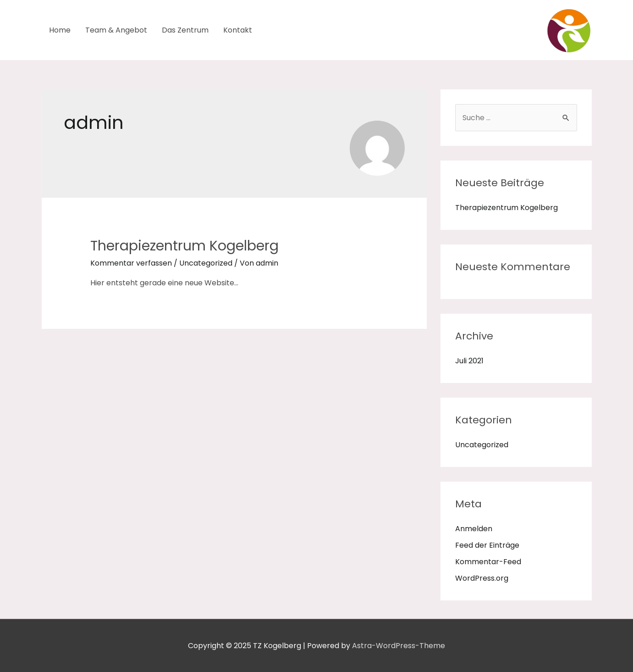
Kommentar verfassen (131, 263)
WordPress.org (482, 578)
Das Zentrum (185, 30)
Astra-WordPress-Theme (399, 646)
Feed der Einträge (487, 545)
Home (60, 30)
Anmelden (474, 529)
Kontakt (238, 30)
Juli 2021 (469, 361)
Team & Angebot (116, 30)
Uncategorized (206, 263)
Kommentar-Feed (488, 562)
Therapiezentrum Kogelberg (184, 246)
